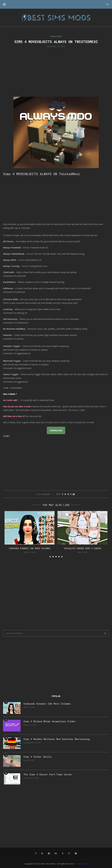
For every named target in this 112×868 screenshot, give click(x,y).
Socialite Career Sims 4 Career (83, 548)
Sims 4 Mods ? (10, 394)
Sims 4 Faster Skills (38, 757)
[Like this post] (59, 494)
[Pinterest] (42, 853)
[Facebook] (36, 853)
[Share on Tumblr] (71, 494)
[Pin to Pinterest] (68, 494)
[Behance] (56, 853)
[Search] (107, 4)
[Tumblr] (63, 853)
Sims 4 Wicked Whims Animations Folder (50, 721)
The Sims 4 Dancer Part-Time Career (48, 774)
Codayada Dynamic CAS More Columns (30, 548)
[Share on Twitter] (65, 494)
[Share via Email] (74, 494)
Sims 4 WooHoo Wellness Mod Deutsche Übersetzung (57, 739)
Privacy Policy (82, 864)
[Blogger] (76, 853)
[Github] (69, 853)
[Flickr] (49, 853)
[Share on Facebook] (63, 494)
